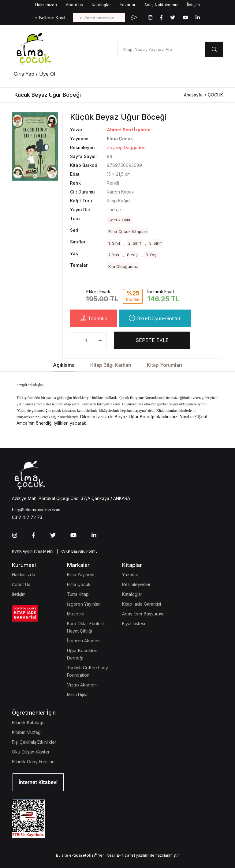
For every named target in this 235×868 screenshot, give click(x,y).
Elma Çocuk (79, 584)
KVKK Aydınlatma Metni (33, 551)
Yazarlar (128, 5)
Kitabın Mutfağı (27, 732)
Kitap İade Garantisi (142, 604)
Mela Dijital (78, 695)
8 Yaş (132, 255)
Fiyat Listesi (134, 624)
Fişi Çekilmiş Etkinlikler (34, 742)
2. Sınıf (135, 243)
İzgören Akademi (84, 641)
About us (74, 5)
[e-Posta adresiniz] (99, 17)
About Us (21, 584)
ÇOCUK (215, 95)
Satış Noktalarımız (161, 5)
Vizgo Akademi (82, 685)
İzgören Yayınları (84, 604)
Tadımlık (94, 318)
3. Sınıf (155, 243)
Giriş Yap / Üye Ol (34, 74)
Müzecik (76, 614)
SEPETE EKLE (152, 340)
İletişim (193, 5)
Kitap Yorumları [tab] (164, 365)
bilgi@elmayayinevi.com (36, 510)
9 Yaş (151, 255)
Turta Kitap (78, 594)
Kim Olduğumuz (123, 266)
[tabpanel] (35, 147)
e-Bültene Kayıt (50, 18)
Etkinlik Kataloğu (28, 722)
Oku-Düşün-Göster (155, 318)
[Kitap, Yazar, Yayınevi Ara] (161, 49)
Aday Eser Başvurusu (143, 614)
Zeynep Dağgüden (126, 147)
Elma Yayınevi (81, 575)
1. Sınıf (114, 243)
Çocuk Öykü (120, 220)
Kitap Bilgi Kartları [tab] (111, 365)
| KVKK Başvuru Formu (76, 551)
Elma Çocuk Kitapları (128, 231)
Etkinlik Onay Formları (33, 762)
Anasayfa (193, 95)
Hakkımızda (46, 5)
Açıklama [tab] (64, 365)
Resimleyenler (136, 584)
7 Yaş (114, 255)
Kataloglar (101, 5)
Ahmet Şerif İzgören (129, 130)
